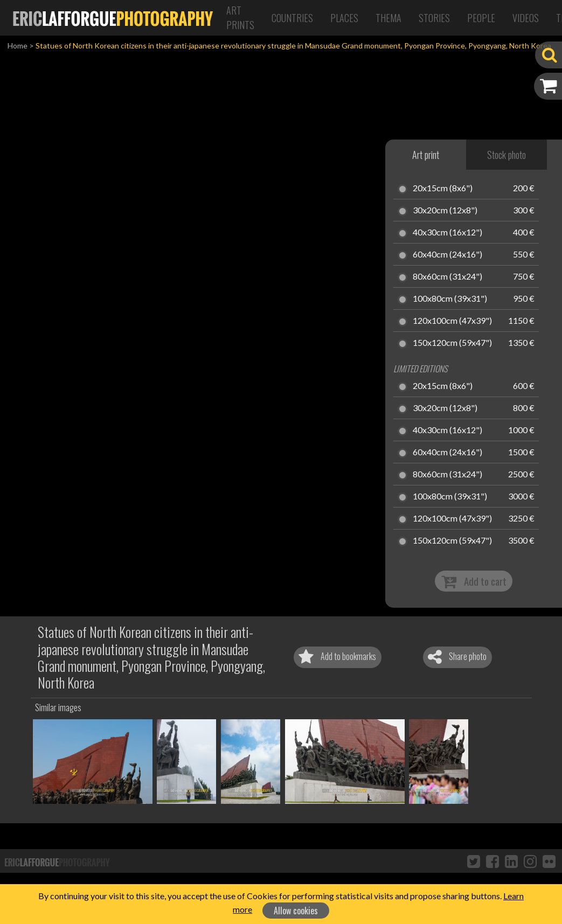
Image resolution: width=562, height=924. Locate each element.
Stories (434, 18)
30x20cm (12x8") (445, 211)
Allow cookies (296, 911)
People (481, 18)
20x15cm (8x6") (443, 189)
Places (344, 18)
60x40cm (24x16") (447, 255)
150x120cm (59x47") (452, 343)
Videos (526, 18)
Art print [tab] (426, 155)
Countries (292, 18)
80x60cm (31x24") (447, 277)
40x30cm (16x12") (447, 233)
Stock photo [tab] (507, 155)
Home (18, 46)
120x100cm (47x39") (452, 321)
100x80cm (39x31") (450, 299)
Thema (388, 18)
